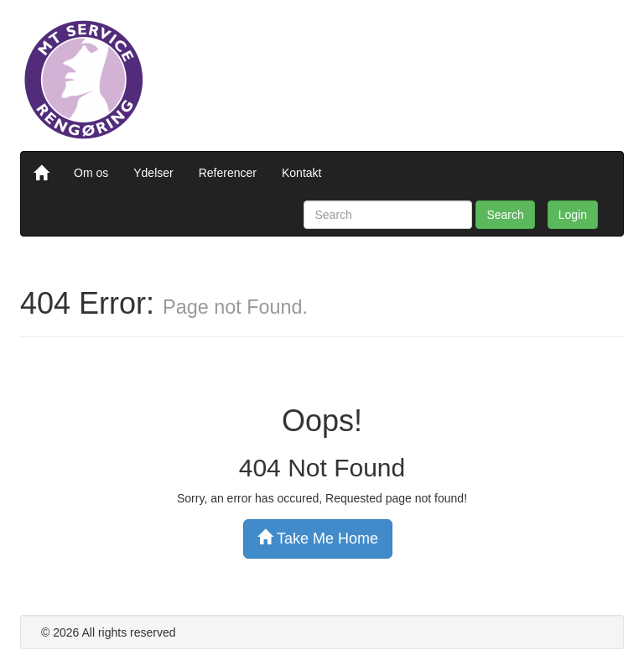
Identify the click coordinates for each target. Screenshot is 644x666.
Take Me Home (318, 538)
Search (505, 215)
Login (573, 215)
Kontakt (301, 173)
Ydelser (153, 173)
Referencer (228, 173)
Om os (91, 173)
